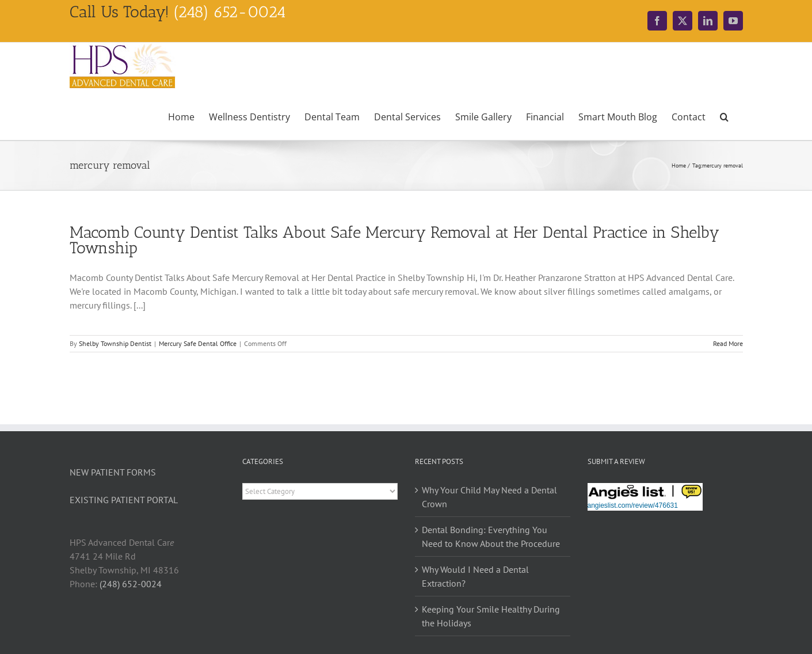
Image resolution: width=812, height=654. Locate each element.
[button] (724, 116)
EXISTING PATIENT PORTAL (124, 500)
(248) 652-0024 (131, 584)
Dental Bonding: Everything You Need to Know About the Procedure (491, 537)
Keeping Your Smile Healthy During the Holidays (491, 616)
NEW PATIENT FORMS (113, 472)
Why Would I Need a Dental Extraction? (475, 576)
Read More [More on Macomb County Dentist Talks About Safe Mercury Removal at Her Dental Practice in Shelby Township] (728, 343)
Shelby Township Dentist (115, 343)
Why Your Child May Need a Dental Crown (489, 497)
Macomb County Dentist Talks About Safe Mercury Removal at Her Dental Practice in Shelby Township (394, 240)
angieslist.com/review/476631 (633, 505)
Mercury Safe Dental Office (198, 343)
